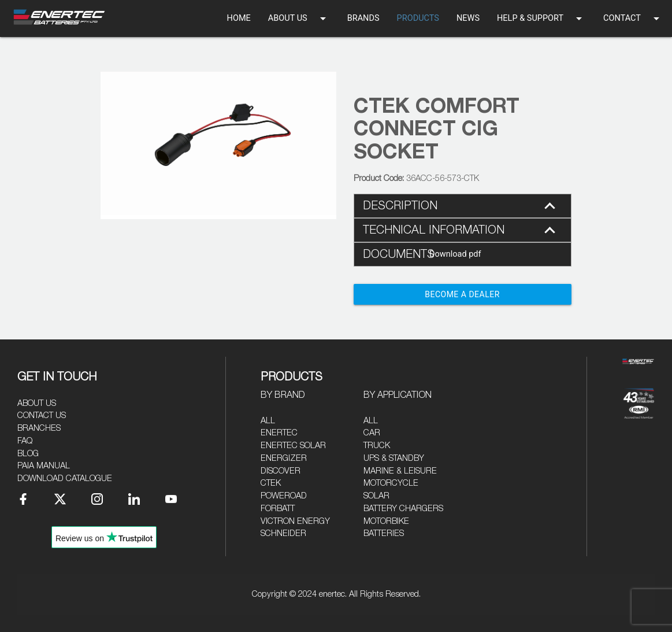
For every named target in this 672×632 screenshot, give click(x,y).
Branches (39, 428)
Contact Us (42, 415)
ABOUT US (299, 19)
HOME (239, 18)
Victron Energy (295, 521)
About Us (37, 403)
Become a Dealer (462, 294)
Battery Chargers (403, 509)
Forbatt (278, 509)
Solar (376, 496)
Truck (377, 446)
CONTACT (633, 19)
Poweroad (284, 496)
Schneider (283, 533)
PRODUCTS (418, 18)
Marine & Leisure (400, 471)
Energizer (284, 458)
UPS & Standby (394, 458)
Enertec (279, 433)
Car (372, 433)
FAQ (25, 441)
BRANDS (363, 18)
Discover (281, 471)
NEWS (468, 18)
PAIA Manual (44, 466)
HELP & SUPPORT (541, 19)
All (268, 421)
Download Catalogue (65, 478)
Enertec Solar (293, 446)
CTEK (271, 483)
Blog (28, 454)
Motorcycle (391, 483)
